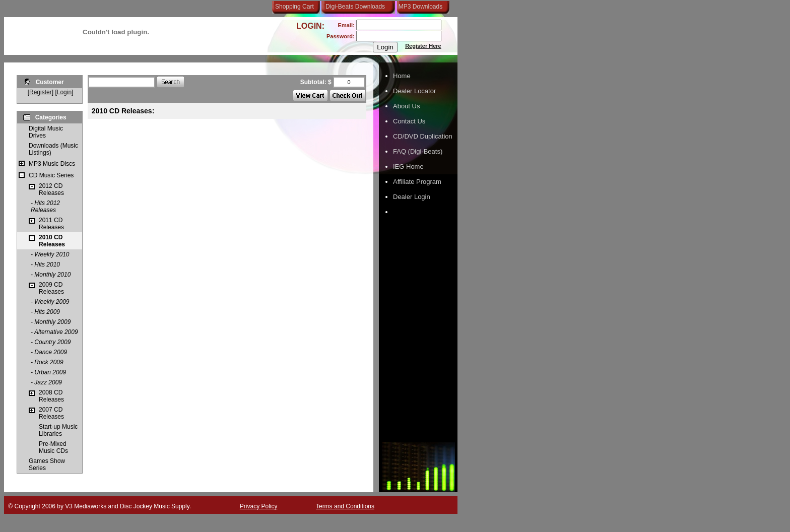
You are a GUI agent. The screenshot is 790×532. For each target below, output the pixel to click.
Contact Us (409, 121)
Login (64, 92)
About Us (406, 106)
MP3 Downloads (419, 7)
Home (402, 76)
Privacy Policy (259, 506)
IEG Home (408, 167)
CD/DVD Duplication (423, 136)
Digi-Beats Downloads (355, 7)
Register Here (423, 46)
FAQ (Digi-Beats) (418, 151)
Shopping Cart (294, 7)
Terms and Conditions (345, 506)
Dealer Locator (414, 91)
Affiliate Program (417, 182)
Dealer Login (412, 197)
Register (41, 92)
